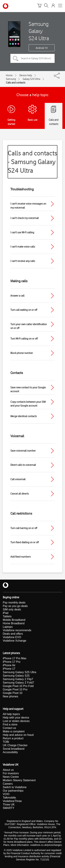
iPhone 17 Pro (12, 662)
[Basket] (39, 6)
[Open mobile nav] (60, 6)
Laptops (8, 627)
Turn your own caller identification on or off (29, 326)
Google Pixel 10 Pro (15, 689)
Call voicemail (18, 479)
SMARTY (8, 808)
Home (9, 75)
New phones (10, 696)
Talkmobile (9, 798)
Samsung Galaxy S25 (16, 676)
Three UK (9, 805)
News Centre (11, 777)
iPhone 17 (9, 669)
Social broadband (14, 749)
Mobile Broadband (14, 620)
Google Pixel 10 (13, 693)
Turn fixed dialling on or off (25, 542)
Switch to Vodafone (15, 787)
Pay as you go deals (15, 606)
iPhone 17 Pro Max (15, 658)
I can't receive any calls (23, 261)
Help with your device (16, 718)
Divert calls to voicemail (23, 465)
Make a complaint (14, 731)
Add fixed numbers (21, 557)
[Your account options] (53, 6)
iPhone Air (9, 665)
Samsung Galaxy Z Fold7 (18, 683)
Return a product (13, 738)
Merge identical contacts (24, 416)
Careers (8, 784)
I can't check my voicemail (25, 218)
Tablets (7, 616)
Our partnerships (13, 791)
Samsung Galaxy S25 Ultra (19, 672)
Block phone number (22, 353)
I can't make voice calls (23, 247)
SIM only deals (12, 609)
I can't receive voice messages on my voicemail (28, 206)
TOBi (6, 742)
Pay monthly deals (14, 603)
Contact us (9, 728)
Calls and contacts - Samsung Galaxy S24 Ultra (32, 162)
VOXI (6, 794)
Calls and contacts (16, 83)
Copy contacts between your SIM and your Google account (28, 404)
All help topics (11, 714)
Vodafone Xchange (14, 641)
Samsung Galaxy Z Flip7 (18, 679)
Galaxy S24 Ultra (31, 79)
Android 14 (42, 48)
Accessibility (10, 752)
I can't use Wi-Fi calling (22, 232)
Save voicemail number (23, 451)
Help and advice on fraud (18, 735)
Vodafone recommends (17, 630)
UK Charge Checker (15, 745)
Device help (26, 75)
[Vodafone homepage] (6, 6)
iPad (6, 613)
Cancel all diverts (20, 494)
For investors (11, 773)
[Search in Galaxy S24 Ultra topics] (32, 58)
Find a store (10, 724)
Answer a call (17, 296)
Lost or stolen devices (16, 721)
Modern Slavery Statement (19, 780)
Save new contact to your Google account (28, 389)
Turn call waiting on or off (24, 310)
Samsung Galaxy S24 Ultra (39, 31)
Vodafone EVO (12, 637)
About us (8, 770)
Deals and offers (13, 634)
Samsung (11, 79)
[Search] (46, 6)
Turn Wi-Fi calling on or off (24, 339)
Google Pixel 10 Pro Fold (18, 686)
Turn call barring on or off (24, 528)
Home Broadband (14, 623)
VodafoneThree (12, 801)
